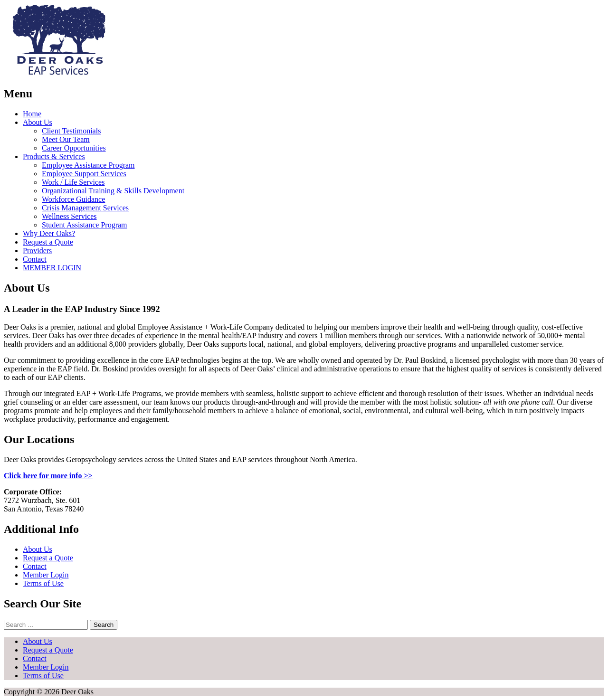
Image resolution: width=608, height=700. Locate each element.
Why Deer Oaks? (49, 233)
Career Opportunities (74, 148)
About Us (38, 122)
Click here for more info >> (48, 476)
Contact (35, 259)
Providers (37, 251)
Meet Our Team (66, 139)
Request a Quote (48, 242)
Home (32, 114)
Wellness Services (69, 216)
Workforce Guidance (73, 199)
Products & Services (54, 156)
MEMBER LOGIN (52, 268)
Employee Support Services (84, 174)
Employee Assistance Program (88, 165)
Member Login (46, 575)
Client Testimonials (71, 131)
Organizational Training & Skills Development (113, 191)
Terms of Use (43, 583)
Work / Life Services (73, 182)
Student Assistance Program (85, 225)
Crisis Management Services (85, 208)
